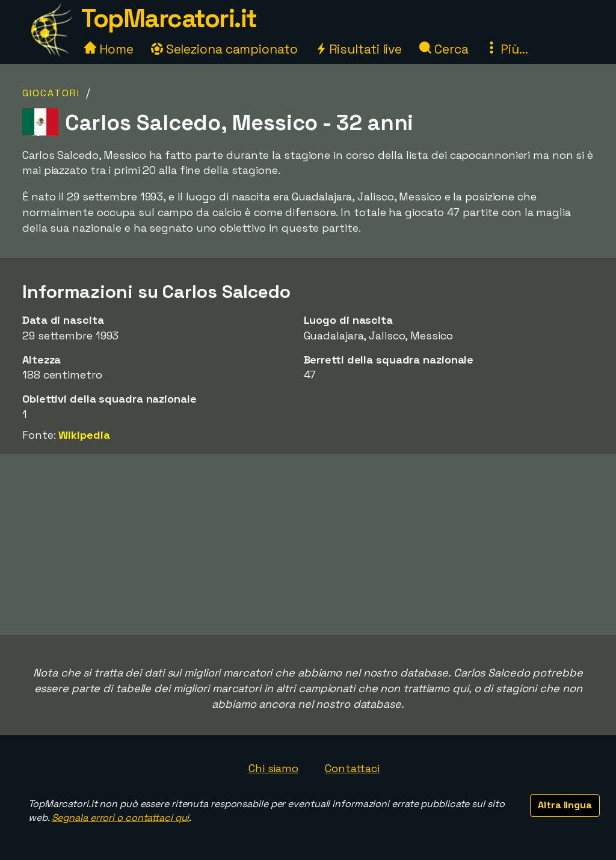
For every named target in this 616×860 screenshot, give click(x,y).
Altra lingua (565, 805)
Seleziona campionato (224, 49)
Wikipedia (84, 435)
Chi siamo (273, 768)
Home (109, 49)
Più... (507, 49)
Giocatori (51, 93)
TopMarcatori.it (169, 18)
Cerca (444, 49)
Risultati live (359, 49)
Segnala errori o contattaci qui (121, 818)
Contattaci (352, 768)
